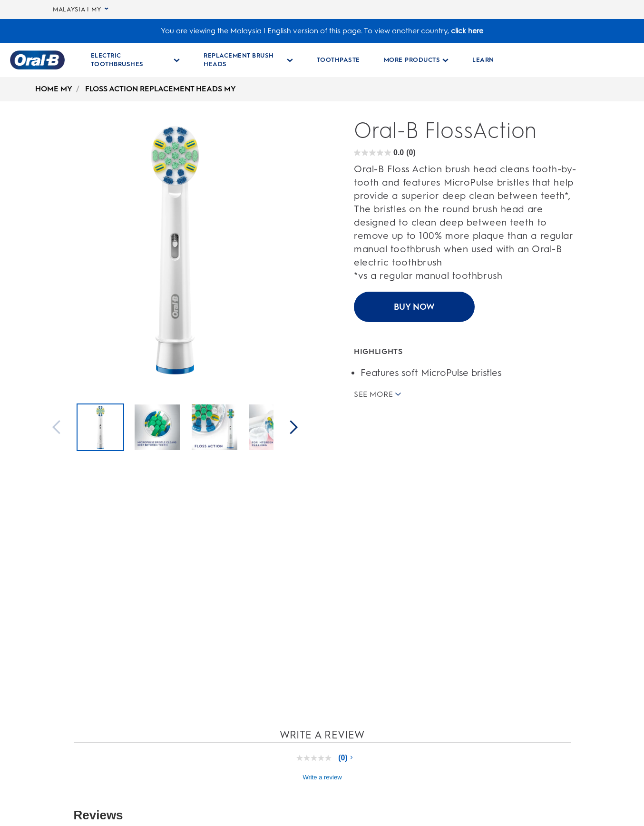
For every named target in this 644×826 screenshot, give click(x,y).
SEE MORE (377, 394)
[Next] (294, 428)
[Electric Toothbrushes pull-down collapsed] (136, 60)
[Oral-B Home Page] (37, 60)
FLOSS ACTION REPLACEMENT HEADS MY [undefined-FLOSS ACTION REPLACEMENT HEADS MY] (161, 89)
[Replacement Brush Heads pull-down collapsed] (248, 60)
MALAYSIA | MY (81, 10)
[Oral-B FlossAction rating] (385, 153)
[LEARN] (483, 60)
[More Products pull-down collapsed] (416, 60)
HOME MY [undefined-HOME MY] (54, 89)
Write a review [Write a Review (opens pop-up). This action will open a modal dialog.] (322, 777)
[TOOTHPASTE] (338, 60)
